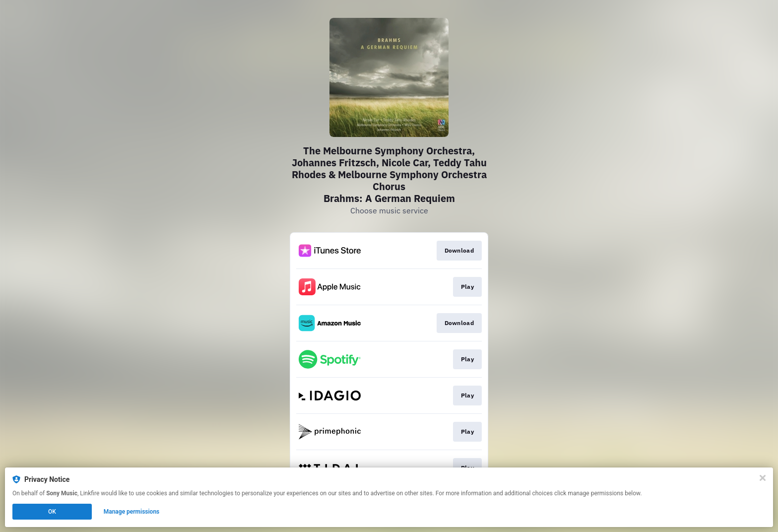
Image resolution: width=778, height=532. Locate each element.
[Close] (763, 478)
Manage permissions (132, 512)
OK (52, 512)
